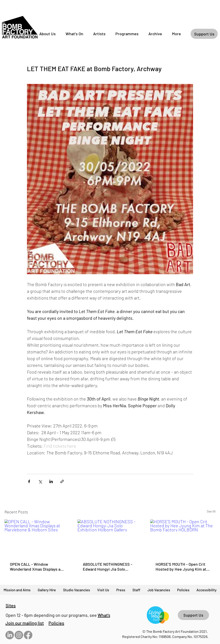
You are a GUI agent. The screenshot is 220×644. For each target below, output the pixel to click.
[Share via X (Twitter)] (40, 481)
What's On (107, 615)
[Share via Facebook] (29, 481)
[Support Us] (204, 34)
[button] (25, 623)
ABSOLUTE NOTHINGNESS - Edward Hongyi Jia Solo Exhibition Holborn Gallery (108, 567)
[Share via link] (62, 481)
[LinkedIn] (10, 635)
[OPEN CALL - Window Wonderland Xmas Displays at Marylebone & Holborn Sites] (37, 538)
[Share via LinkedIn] (51, 481)
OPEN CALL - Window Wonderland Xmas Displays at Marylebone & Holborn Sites (36, 567)
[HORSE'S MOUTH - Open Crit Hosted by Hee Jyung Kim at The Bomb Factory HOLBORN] (183, 538)
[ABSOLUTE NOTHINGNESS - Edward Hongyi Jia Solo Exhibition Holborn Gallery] (110, 538)
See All (211, 511)
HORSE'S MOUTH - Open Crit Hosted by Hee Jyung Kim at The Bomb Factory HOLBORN (181, 567)
